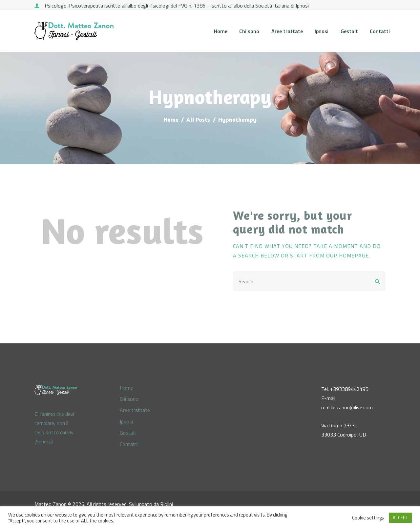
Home (171, 119)
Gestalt (128, 433)
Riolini (167, 504)
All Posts (198, 119)
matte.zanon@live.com (347, 407)
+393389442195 (349, 389)
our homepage (347, 255)
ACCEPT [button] (400, 518)
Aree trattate (135, 410)
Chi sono (129, 399)
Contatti (129, 444)
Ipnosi (126, 421)
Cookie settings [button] (368, 518)
